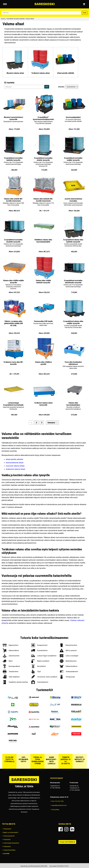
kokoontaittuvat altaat (15, 463)
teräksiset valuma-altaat (15, 469)
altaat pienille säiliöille (14, 459)
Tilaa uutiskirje (67, 842)
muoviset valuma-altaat (15, 466)
